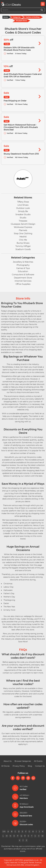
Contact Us (40, 766)
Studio (23, 218)
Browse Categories (23, 761)
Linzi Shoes (23, 205)
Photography (23, 265)
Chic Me (23, 240)
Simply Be (23, 211)
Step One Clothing (23, 234)
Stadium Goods (23, 249)
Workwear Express (23, 227)
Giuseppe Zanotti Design (23, 224)
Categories (17, 17)
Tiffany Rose (23, 202)
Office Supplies (23, 284)
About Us (8, 761)
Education (23, 271)
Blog (30, 766)
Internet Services (23, 281)
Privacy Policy (19, 766)
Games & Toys (23, 268)
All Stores (5, 766)
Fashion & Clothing (33, 17)
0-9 (4, 832)
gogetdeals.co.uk (31, 860)
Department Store (23, 278)
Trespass (23, 221)
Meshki (23, 237)
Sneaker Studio (23, 215)
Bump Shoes (23, 243)
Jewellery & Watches (23, 262)
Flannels (23, 230)
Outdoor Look (23, 208)
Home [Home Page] (6, 17)
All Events (38, 761)
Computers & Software (23, 275)
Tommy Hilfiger (23, 246)
